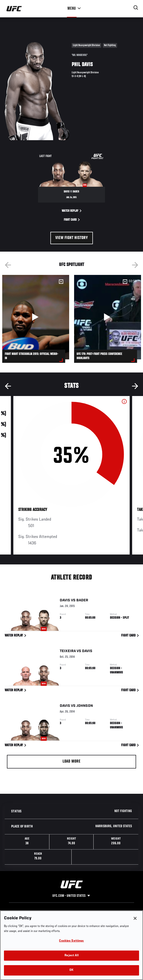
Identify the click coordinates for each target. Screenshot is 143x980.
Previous (8, 265)
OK (71, 970)
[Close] (135, 918)
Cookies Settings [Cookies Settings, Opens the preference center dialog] (71, 941)
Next (135, 265)
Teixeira (68, 652)
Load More (71, 762)
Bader (82, 601)
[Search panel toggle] (136, 8)
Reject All (71, 956)
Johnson (85, 707)
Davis (65, 601)
